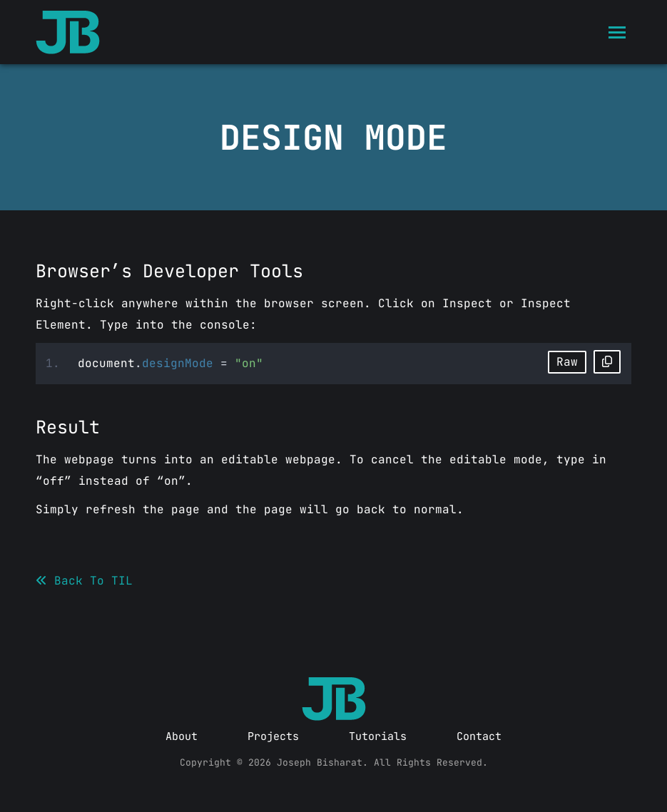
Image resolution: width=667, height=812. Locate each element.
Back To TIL (84, 581)
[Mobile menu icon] (617, 32)
